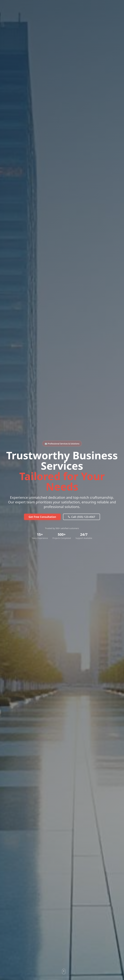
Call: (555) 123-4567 (82, 517)
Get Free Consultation (42, 517)
